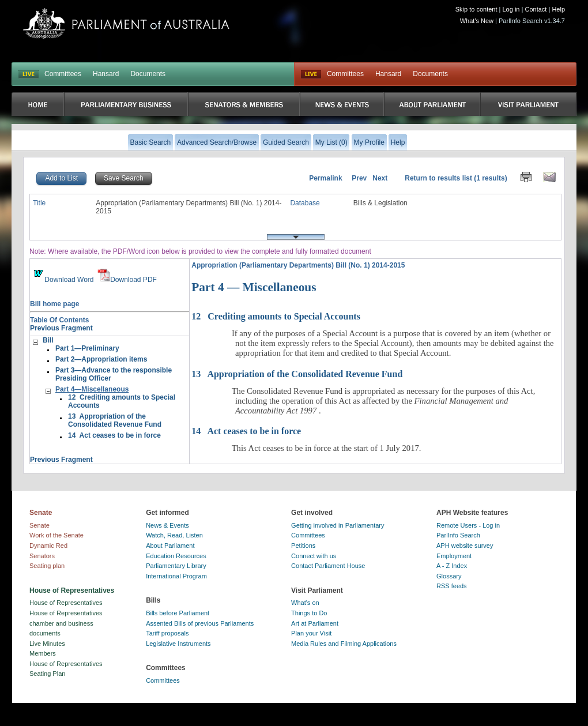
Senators (42, 556)
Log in (511, 9)
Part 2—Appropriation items (101, 359)
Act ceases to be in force (246, 431)
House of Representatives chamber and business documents (66, 623)
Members (43, 653)
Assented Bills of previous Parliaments (200, 623)
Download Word (63, 280)
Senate (39, 525)
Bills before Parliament (178, 613)
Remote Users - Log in (468, 525)
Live (311, 74)
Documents (148, 74)
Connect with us (314, 556)
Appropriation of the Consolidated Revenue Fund (297, 374)
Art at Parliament (315, 623)
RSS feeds (452, 586)
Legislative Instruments (178, 644)
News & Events (167, 525)
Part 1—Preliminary (87, 348)
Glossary (449, 576)
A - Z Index (452, 566)
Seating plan (47, 566)
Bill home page (54, 304)
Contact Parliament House (328, 566)
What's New (477, 21)
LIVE (29, 74)
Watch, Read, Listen (174, 535)
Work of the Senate (56, 535)
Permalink (325, 178)
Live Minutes (47, 644)
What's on (305, 603)
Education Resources (176, 556)
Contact (536, 9)
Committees (63, 74)
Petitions (303, 546)
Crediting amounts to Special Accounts (276, 316)
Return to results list (438, 178)
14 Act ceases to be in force (114, 435)
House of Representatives (66, 603)
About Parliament (170, 546)
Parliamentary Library (176, 566)
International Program (176, 576)
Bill (48, 340)
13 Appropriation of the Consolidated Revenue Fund (115, 420)
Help (558, 9)
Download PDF (127, 280)
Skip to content (476, 9)
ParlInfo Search (458, 535)
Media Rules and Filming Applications (344, 644)
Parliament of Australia (126, 23)
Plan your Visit (311, 633)
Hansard (106, 74)
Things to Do (309, 613)
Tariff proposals (167, 633)
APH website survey (465, 546)
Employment (454, 556)
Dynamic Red (48, 546)
